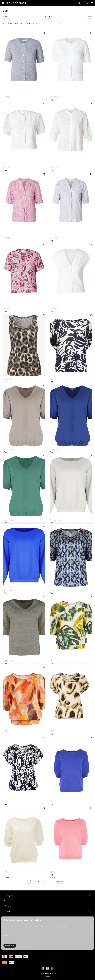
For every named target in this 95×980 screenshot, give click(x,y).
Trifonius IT (47, 976)
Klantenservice (47, 901)
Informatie (47, 906)
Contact (47, 911)
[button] (43, 23)
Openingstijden (47, 896)
